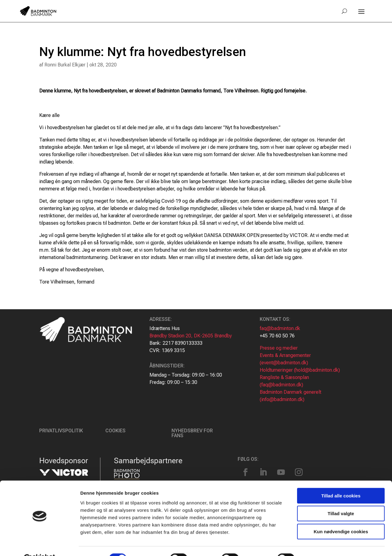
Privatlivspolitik (61, 431)
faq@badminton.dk (280, 328)
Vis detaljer (318, 544)
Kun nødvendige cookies (341, 517)
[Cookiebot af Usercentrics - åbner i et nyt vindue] (40, 544)
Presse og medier (279, 348)
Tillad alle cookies (341, 481)
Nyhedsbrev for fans (192, 433)
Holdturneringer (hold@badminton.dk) (300, 370)
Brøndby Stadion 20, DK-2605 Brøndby (191, 336)
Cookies (115, 431)
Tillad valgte (341, 499)
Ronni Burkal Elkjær (65, 65)
